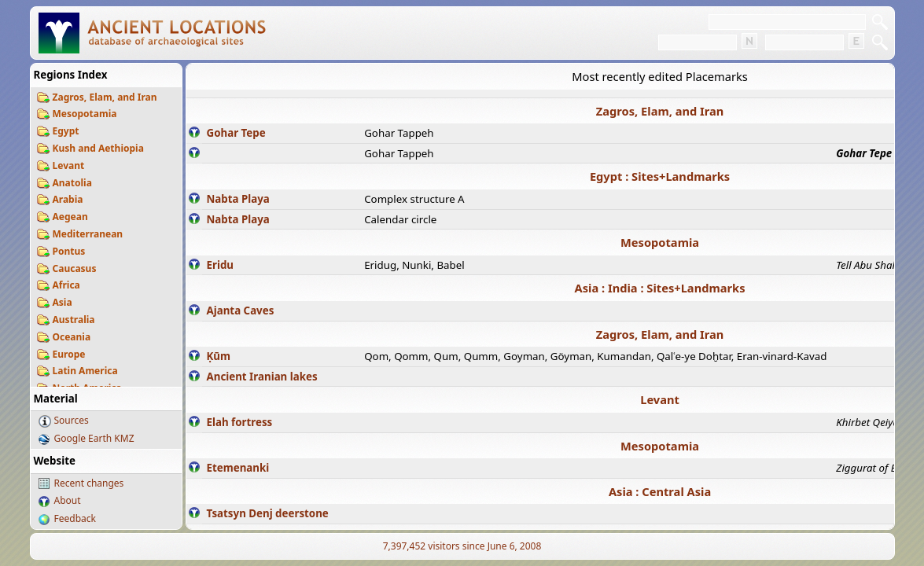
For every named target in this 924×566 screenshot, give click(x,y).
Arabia (68, 199)
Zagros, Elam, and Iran (105, 97)
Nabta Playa (238, 199)
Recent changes (89, 483)
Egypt (66, 131)
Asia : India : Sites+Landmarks (660, 288)
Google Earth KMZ (94, 438)
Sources (72, 420)
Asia (63, 302)
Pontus (69, 251)
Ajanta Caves (241, 311)
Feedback (75, 518)
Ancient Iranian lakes (262, 377)
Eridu (221, 265)
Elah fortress (240, 422)
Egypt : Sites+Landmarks (660, 176)
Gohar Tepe (236, 133)
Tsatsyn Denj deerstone (268, 513)
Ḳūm (219, 356)
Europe (69, 354)
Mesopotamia (85, 114)
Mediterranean (88, 234)
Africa (66, 285)
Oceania (72, 337)
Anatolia (72, 183)
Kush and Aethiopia (98, 148)
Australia (74, 320)
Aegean (70, 217)
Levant (69, 165)
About (68, 500)
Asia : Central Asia (660, 491)
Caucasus (75, 268)
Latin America (85, 371)
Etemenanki (238, 468)
